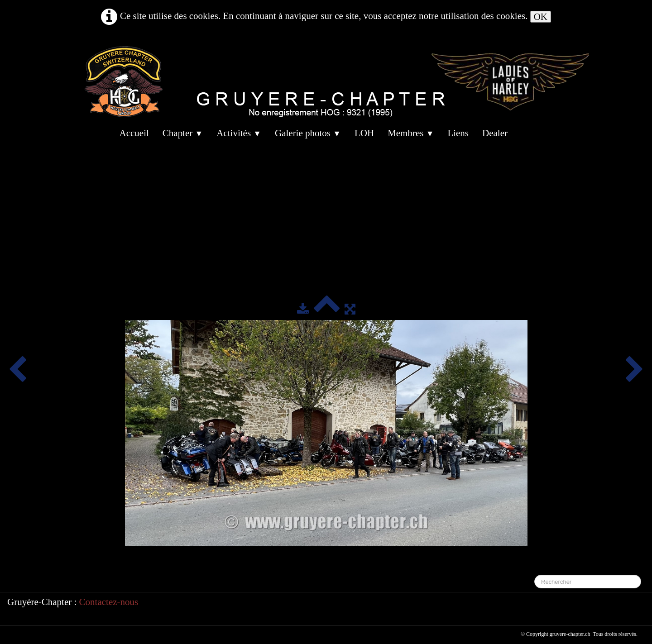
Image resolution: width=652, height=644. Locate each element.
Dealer (495, 133)
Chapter (183, 133)
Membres (411, 133)
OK (541, 17)
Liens (458, 133)
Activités (239, 133)
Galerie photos (308, 133)
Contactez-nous (109, 602)
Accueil (134, 133)
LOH (364, 133)
